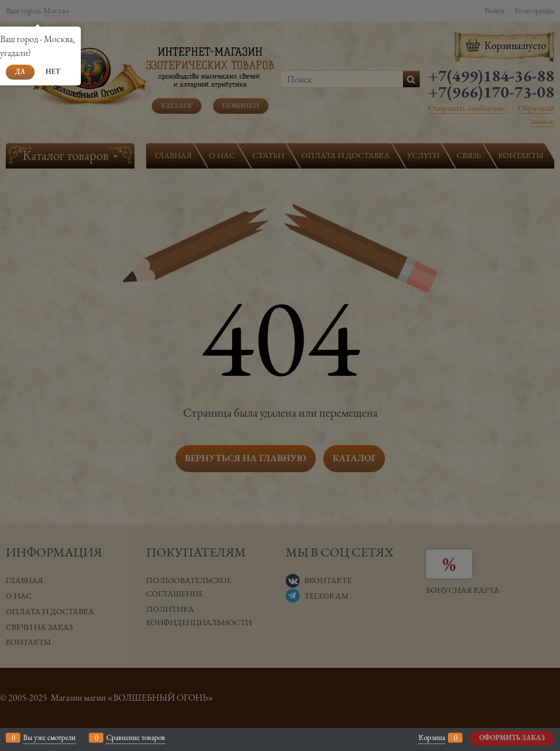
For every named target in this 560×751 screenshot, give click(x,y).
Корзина (432, 737)
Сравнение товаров (136, 737)
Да (20, 72)
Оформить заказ (512, 738)
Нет (53, 72)
